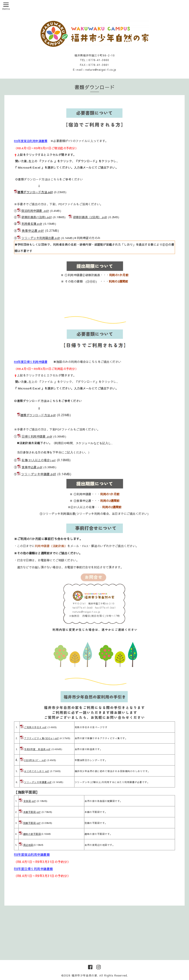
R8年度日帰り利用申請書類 (34, 869)
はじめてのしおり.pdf (37, 771)
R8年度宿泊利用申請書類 (31, 141)
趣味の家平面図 (32, 834)
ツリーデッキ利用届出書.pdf (41, 238)
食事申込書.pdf (33, 231)
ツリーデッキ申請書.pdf (39, 474)
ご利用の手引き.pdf (35, 727)
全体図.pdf (30, 801)
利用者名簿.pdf (32, 224)
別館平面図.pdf (32, 823)
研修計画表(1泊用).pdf (37, 217)
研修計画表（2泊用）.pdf (90, 217)
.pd (53, 460)
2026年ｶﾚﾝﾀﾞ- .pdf (35, 760)
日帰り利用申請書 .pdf (37, 436)
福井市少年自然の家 (84, 975)
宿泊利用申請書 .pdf (35, 211)
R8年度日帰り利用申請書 (31, 362)
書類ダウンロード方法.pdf (35, 192)
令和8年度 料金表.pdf (37, 749)
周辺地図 (28, 845)
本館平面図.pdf (32, 812)
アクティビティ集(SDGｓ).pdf (41, 738)
